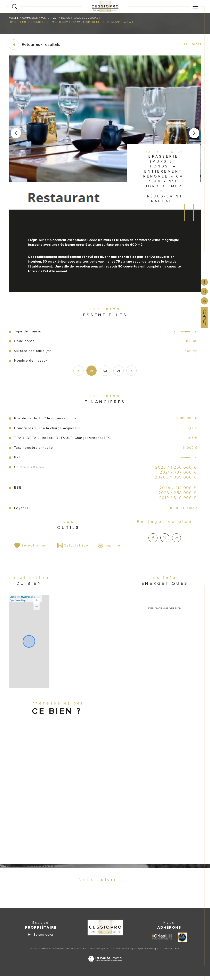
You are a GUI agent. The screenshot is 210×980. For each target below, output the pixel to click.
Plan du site (109, 953)
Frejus (66, 18)
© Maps (25, 599)
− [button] (37, 609)
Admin (136, 953)
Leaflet (13, 599)
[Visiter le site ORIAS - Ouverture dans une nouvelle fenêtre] (162, 941)
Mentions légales (124, 953)
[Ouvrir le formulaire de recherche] (15, 7)
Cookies (175, 953)
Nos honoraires (95, 953)
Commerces (30, 18)
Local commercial (86, 18)
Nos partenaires (148, 953)
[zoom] (105, 209)
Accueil (14, 18)
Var (55, 18)
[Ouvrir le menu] (195, 7)
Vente (46, 18)
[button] (194, 133)
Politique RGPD (163, 953)
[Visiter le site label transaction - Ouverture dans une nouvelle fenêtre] (182, 941)
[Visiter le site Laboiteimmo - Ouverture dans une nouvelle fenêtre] (105, 967)
